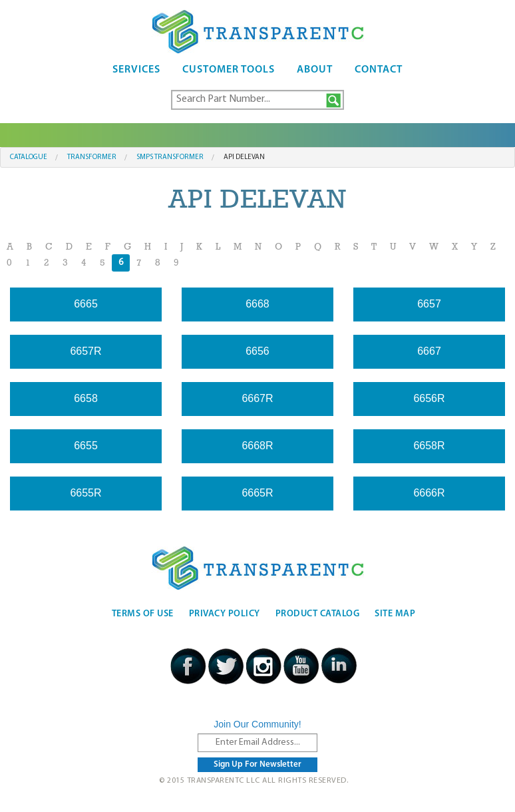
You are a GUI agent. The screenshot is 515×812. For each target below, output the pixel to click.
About (315, 70)
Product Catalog (318, 614)
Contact (379, 70)
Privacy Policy (225, 614)
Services (136, 70)
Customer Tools (229, 70)
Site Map (395, 614)
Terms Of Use (143, 614)
